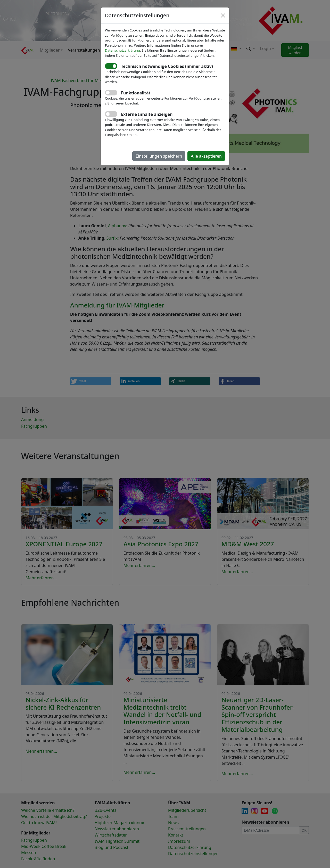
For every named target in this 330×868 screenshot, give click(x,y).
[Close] (223, 15)
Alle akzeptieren (206, 156)
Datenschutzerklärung (122, 50)
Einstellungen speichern (159, 156)
